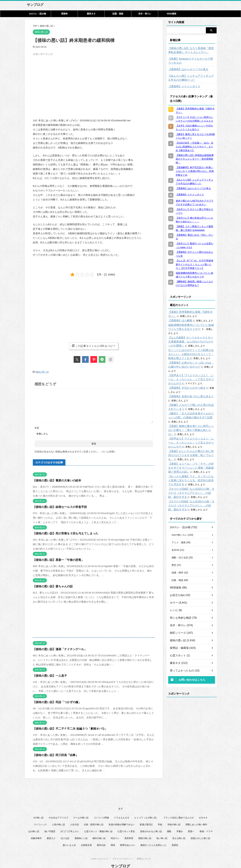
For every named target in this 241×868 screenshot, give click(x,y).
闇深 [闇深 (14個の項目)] (113, 837)
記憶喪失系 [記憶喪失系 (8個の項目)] (86, 837)
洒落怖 (64, 14)
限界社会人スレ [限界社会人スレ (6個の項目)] (128, 837)
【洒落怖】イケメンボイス (182, 86)
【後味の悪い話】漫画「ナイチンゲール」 (57, 648)
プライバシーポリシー (123, 851)
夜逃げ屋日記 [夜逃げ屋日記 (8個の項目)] (146, 816)
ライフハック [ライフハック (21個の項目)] (40, 816)
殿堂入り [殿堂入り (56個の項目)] (51, 830)
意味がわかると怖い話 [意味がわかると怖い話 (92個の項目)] (151, 823)
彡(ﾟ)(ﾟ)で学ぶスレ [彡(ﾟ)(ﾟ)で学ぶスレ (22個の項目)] (70, 823)
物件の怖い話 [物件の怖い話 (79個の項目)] (99, 830)
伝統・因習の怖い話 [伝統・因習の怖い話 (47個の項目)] (94, 816)
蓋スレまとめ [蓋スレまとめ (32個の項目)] (69, 837)
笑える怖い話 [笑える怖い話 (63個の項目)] (179, 830)
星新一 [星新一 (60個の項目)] (191, 823)
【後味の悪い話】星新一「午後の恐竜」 (55, 559)
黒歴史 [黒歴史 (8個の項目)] (175, 837)
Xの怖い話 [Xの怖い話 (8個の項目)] (39, 810)
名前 (37, 427)
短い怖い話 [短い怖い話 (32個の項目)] (162, 830)
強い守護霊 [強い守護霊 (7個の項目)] (50, 823)
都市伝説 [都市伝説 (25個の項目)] (101, 837)
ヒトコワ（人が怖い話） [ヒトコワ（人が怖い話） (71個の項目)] (146, 810)
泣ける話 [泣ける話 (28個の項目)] (65, 830)
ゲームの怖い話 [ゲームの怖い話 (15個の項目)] (81, 810)
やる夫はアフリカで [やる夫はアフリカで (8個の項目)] (58, 810)
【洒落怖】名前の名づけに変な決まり (188, 388)
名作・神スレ (145, 14)
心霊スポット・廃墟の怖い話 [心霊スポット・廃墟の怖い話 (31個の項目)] (98, 823)
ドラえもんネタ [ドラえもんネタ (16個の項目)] (122, 810)
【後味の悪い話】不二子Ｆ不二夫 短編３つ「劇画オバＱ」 (66, 728)
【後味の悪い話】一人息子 (48, 675)
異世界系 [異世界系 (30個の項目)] (129, 830)
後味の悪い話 (42, 372)
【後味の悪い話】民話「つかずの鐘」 (54, 701)
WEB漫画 (172, 14)
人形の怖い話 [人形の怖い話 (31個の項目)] (58, 816)
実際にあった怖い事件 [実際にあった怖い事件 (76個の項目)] (196, 816)
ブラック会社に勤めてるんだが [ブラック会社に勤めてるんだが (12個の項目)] (179, 810)
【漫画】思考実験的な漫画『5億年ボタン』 (191, 312)
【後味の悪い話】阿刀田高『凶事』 (53, 754)
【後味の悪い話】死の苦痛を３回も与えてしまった (62, 533)
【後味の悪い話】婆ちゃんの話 (50, 586)
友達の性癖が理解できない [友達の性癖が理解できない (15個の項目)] (122, 816)
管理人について (144, 851)
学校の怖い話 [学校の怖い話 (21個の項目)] (174, 816)
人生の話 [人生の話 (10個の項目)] (74, 816)
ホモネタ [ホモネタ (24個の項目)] (203, 810)
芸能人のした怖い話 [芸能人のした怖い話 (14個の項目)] (200, 830)
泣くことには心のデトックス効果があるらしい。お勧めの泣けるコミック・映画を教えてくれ (192, 350)
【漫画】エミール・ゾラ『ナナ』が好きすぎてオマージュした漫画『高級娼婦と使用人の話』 (192, 460)
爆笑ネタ (91, 14)
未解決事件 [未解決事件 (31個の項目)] (36, 830)
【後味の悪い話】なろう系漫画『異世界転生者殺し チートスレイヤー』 (192, 50)
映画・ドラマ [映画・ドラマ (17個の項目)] (206, 823)
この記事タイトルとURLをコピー (94, 346)
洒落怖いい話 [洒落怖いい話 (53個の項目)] (81, 830)
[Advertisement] (61, 81)
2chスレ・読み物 (37, 14)
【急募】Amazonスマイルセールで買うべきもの (191, 61)
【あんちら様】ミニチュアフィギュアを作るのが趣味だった (192, 78)
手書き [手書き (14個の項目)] (180, 823)
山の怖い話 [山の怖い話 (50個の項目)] (34, 823)
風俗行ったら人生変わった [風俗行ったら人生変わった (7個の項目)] (153, 837)
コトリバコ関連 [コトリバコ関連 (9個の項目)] (101, 810)
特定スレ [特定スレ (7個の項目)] (115, 830)
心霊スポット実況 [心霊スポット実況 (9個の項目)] (126, 823)
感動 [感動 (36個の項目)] (169, 823)
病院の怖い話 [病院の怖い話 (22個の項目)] (145, 830)
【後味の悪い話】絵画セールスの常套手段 (57, 506)
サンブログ (35, 5)
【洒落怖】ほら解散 (179, 321)
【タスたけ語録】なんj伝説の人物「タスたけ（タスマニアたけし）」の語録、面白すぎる (192, 485)
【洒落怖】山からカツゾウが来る (186, 69)
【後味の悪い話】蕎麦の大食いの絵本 (54, 480)
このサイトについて (99, 851)
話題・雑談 (118, 14)
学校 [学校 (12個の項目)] (160, 816)
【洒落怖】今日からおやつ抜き (185, 380)
